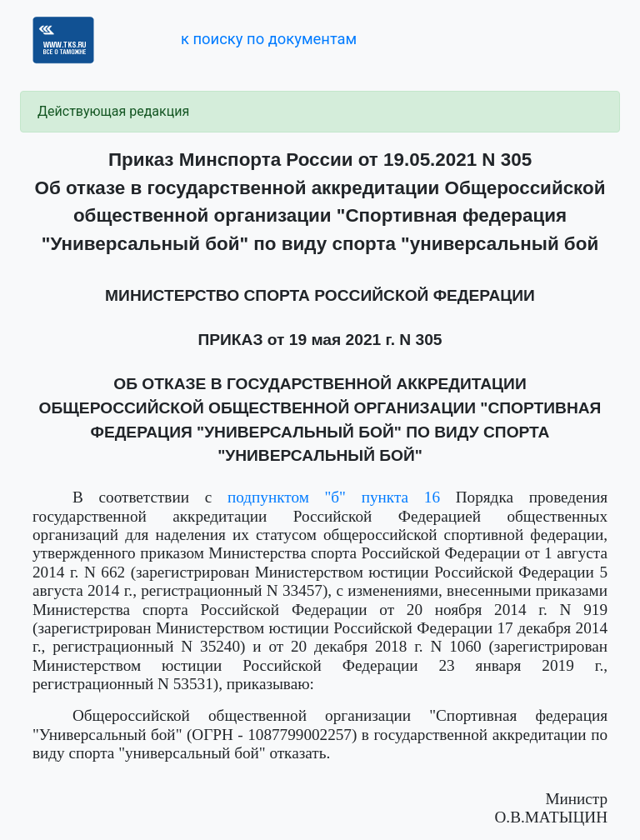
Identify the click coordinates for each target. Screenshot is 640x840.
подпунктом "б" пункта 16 (334, 497)
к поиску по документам (269, 39)
